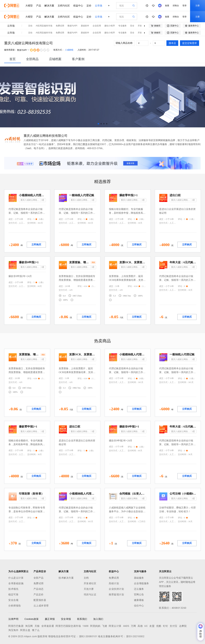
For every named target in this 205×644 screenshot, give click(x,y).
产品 (39, 6)
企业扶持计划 (116, 589)
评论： (30, 219)
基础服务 (139, 578)
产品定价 (39, 594)
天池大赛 (89, 589)
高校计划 (114, 583)
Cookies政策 (32, 619)
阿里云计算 (115, 626)
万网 (133, 626)
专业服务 (122, 26)
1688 (85, 626)
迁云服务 (139, 589)
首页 (13, 59)
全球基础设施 (16, 583)
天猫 (37, 626)
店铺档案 (55, 59)
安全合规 (13, 600)
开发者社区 (90, 583)
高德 (140, 626)
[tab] (13, 59)
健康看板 (139, 600)
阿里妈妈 (95, 626)
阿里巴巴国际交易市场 (68, 626)
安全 (132, 26)
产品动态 (39, 589)
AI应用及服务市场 (44, 26)
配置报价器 (40, 600)
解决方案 (49, 6)
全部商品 (32, 59)
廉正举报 (50, 619)
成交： (12, 219)
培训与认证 (90, 594)
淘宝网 (29, 626)
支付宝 (174, 626)
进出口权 (175, 195)
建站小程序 (110, 26)
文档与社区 (64, 6)
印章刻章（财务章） (31, 494)
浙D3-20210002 (135, 636)
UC (146, 626)
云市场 (99, 6)
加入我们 (98, 619)
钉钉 (165, 626)
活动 (30, 26)
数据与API (72, 26)
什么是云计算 (16, 578)
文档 (86, 578)
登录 (184, 6)
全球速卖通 (48, 626)
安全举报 (66, 619)
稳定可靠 (13, 594)
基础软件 (85, 26)
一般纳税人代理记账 (82, 195)
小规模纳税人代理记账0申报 (32, 195)
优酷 (159, 626)
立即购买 (36, 245)
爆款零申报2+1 (128, 195)
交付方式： (14, 223)
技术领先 (13, 589)
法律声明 (13, 619)
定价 (89, 6)
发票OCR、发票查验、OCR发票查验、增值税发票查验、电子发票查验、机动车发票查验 (133, 262)
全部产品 (39, 578)
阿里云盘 (25, 630)
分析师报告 (15, 606)
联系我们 (82, 619)
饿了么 (36, 630)
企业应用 (97, 26)
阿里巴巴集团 (16, 626)
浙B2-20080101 (88, 636)
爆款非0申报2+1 (29, 262)
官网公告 (139, 594)
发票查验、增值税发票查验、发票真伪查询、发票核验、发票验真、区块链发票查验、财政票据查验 (79, 262)
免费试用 (60, 26)
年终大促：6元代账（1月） (183, 262)
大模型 (29, 6)
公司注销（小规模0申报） (183, 494)
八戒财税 (69, 50)
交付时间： (32, 223)
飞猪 (104, 626)
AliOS (126, 626)
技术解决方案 (66, 578)
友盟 (152, 626)
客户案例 (78, 59)
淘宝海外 (13, 630)
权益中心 (78, 6)
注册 (198, 6)
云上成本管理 (41, 606)
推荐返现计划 (116, 594)
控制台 (176, 6)
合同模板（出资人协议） (133, 494)
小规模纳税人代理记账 (83, 494)
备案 (167, 6)
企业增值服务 (142, 583)
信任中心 (139, 606)
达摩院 (183, 626)
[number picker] (144, 43)
